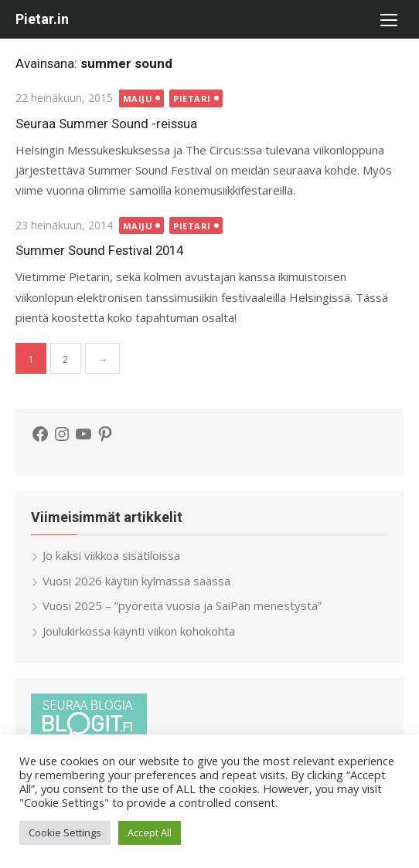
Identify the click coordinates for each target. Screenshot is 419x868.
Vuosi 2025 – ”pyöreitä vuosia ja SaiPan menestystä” (182, 605)
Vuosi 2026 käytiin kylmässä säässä (136, 581)
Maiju (138, 98)
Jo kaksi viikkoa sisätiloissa (111, 555)
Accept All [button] (150, 832)
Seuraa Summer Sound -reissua (106, 124)
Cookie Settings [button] (65, 832)
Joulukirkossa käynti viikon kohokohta (139, 631)
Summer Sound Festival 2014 (99, 250)
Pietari (192, 98)
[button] (388, 19)
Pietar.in (42, 19)
